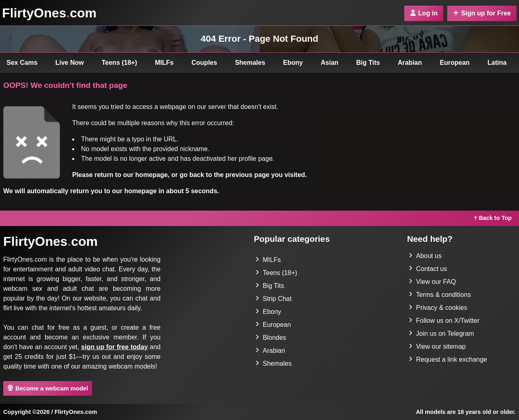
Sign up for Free (482, 13)
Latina (497, 63)
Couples (204, 63)
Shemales (250, 63)
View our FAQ (432, 282)
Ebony (293, 63)
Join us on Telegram (441, 334)
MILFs (164, 63)
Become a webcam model (48, 388)
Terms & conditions (440, 295)
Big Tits (368, 63)
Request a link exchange (448, 359)
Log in (424, 13)
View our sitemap (437, 346)
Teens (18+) (119, 63)
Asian (330, 63)
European (455, 63)
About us (425, 256)
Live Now (70, 63)
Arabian (410, 63)
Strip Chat (273, 299)
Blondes (271, 338)
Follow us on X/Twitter (444, 321)
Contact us (428, 269)
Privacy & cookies (438, 308)
